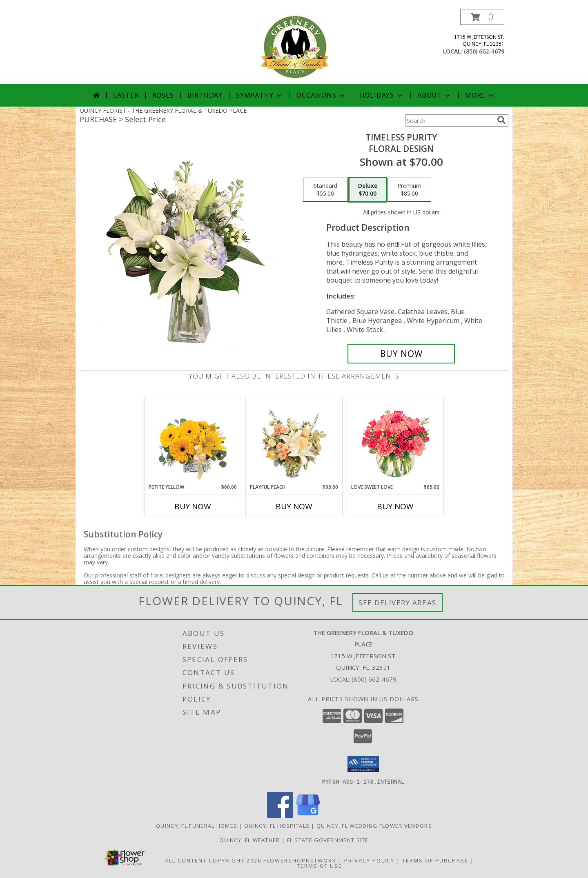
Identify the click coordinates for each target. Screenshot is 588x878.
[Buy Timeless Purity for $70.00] (401, 354)
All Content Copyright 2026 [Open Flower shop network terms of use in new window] (213, 860)
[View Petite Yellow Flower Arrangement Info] (193, 440)
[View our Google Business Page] (308, 815)
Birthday (205, 95)
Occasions (321, 95)
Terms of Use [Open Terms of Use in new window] (320, 865)
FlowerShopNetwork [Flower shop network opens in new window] (300, 860)
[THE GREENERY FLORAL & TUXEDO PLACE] (294, 46)
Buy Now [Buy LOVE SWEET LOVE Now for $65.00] (395, 506)
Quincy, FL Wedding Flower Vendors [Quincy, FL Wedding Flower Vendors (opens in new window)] (374, 825)
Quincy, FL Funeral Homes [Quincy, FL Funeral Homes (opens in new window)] (197, 825)
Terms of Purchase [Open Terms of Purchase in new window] (435, 860)
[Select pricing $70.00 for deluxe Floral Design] (368, 190)
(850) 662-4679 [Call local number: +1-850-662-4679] (484, 51)
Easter (126, 95)
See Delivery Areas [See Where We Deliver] (398, 603)
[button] (482, 17)
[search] (501, 120)
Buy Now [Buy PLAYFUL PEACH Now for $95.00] (294, 506)
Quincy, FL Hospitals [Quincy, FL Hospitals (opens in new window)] (277, 825)
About (434, 95)
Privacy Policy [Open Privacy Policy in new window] (369, 860)
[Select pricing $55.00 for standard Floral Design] (325, 190)
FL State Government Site (328, 840)
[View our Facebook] (280, 815)
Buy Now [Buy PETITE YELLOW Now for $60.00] (193, 506)
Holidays (382, 95)
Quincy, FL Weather (249, 840)
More (480, 95)
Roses (163, 95)
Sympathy (259, 95)
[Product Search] (450, 120)
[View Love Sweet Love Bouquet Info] (395, 440)
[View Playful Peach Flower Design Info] (294, 440)
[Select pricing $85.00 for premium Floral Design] (409, 190)
